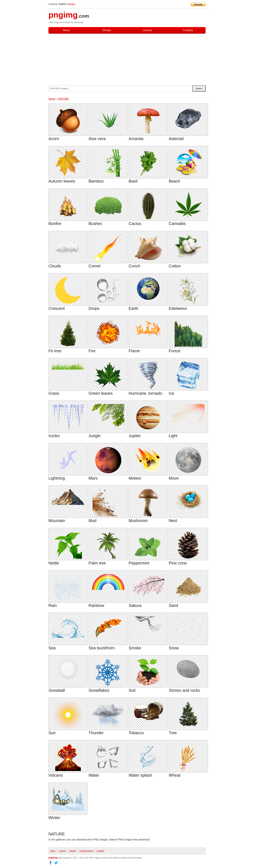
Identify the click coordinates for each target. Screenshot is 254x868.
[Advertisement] (127, 58)
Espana (72, 4)
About (66, 30)
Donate (107, 30)
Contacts (188, 30)
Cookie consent (86, 851)
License (147, 30)
